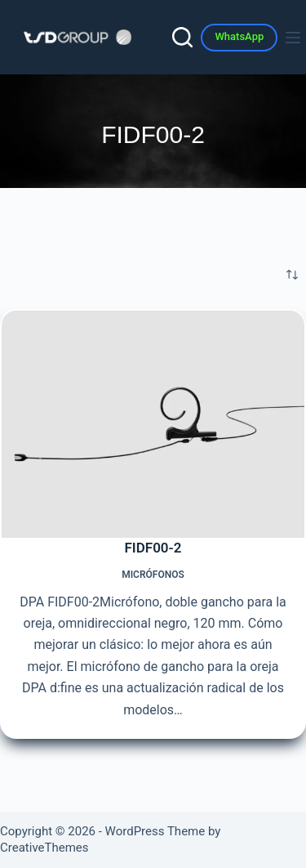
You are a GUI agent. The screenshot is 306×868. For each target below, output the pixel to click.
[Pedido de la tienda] (292, 275)
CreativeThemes (44, 848)
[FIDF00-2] (153, 424)
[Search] (182, 37)
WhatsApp (239, 36)
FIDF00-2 (153, 548)
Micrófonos (153, 575)
